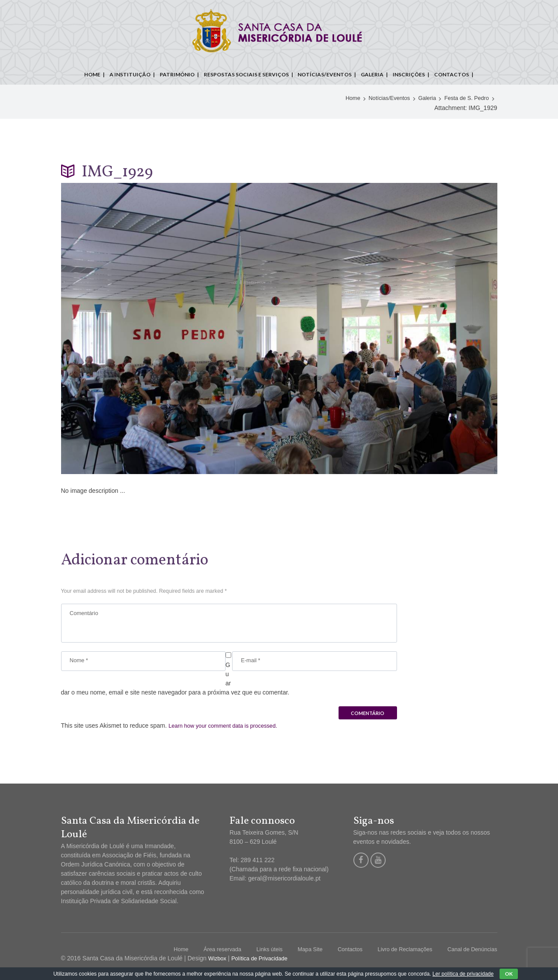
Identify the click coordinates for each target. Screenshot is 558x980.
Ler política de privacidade (463, 974)
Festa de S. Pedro (464, 99)
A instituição (130, 74)
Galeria (372, 74)
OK (509, 974)
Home (92, 74)
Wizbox (218, 964)
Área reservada (201, 955)
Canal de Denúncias (469, 955)
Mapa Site (295, 955)
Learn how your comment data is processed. (228, 731)
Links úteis (252, 955)
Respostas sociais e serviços (246, 74)
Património (177, 74)
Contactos (452, 74)
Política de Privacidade (264, 964)
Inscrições (409, 74)
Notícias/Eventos (325, 74)
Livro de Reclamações (397, 955)
